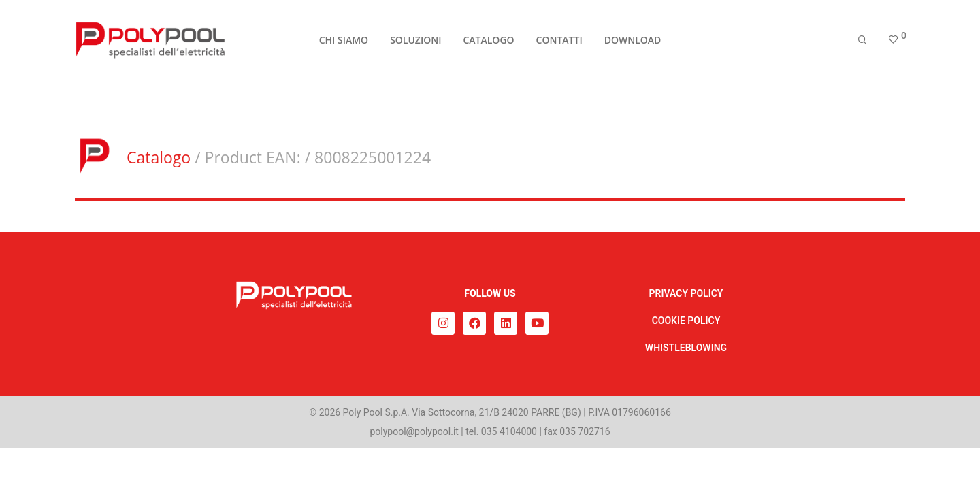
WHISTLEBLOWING (686, 348)
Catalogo (159, 157)
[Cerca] (862, 43)
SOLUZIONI (415, 42)
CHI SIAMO (344, 42)
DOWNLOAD (633, 42)
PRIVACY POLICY (686, 293)
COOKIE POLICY (686, 321)
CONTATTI (559, 42)
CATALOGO (488, 42)
